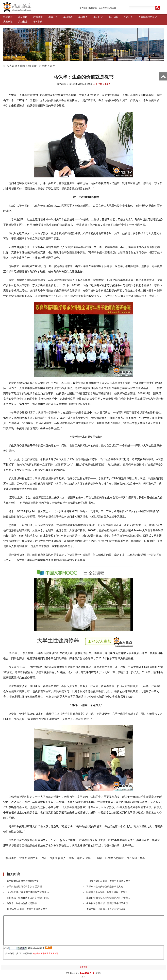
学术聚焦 (38, 22)
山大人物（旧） (29, 66)
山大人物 (113, 17)
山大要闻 (23, 17)
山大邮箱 (83, 8)
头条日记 (8, 22)
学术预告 (83, 17)
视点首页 (8, 17)
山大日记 (98, 17)
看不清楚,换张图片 (36, 948)
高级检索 (103, 8)
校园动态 (38, 17)
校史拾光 (152, 17)
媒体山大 (53, 17)
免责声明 (83, 967)
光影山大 (128, 17)
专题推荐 (143, 17)
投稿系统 (93, 8)
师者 (44, 66)
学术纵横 (68, 17)
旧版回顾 (112, 8)
